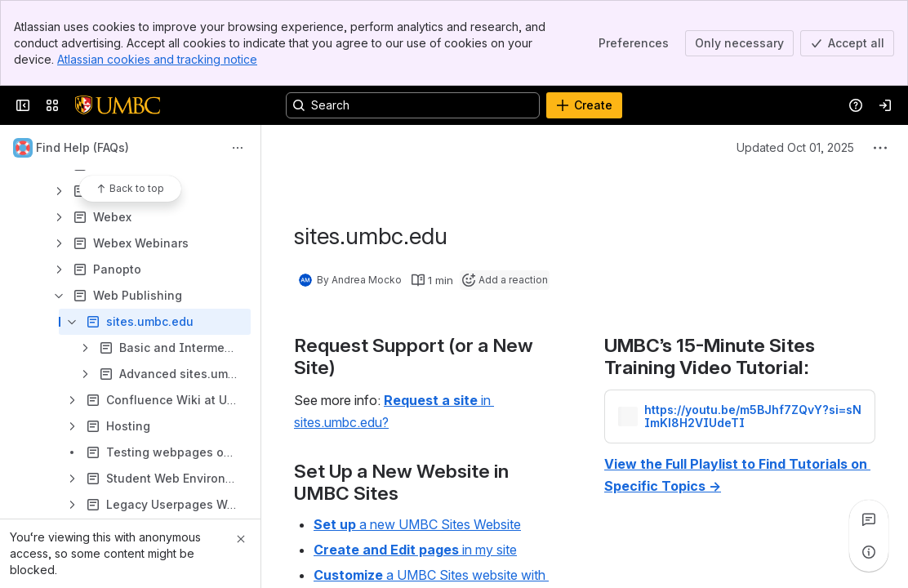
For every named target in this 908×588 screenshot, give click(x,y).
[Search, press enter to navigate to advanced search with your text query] (413, 105)
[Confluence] (118, 105)
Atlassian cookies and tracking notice (157, 59)
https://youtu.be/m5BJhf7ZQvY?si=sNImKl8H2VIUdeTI (753, 416)
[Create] (584, 105)
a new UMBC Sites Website (417, 524)
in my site (415, 550)
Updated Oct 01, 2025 (795, 147)
